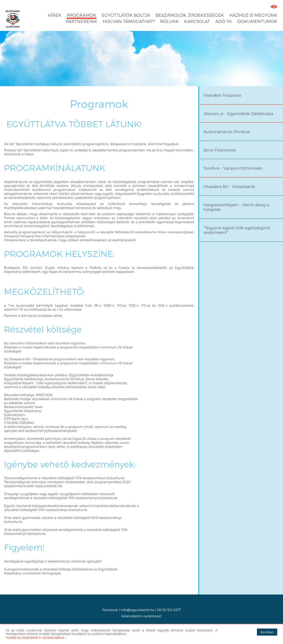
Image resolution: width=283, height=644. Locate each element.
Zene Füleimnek (220, 150)
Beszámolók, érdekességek (190, 15)
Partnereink (81, 21)
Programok (82, 15)
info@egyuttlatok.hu (138, 610)
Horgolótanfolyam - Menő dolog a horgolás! (236, 207)
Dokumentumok (257, 21)
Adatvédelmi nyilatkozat (141, 616)
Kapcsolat (197, 21)
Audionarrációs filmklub (227, 132)
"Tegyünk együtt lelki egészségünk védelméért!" (237, 230)
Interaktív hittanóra (222, 95)
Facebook (110, 610)
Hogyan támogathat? (129, 21)
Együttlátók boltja (126, 15)
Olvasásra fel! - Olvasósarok (229, 186)
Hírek (55, 15)
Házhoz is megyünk (253, 15)
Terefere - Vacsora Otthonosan (233, 168)
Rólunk (169, 21)
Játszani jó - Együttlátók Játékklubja (238, 113)
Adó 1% (224, 21)
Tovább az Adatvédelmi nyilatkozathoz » (36, 637)
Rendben (267, 632)
